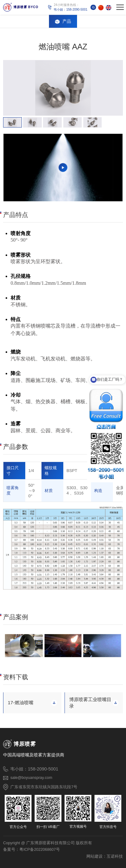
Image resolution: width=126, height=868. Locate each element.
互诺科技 (115, 856)
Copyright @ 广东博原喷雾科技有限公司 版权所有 (48, 843)
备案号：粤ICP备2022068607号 (31, 850)
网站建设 (94, 856)
